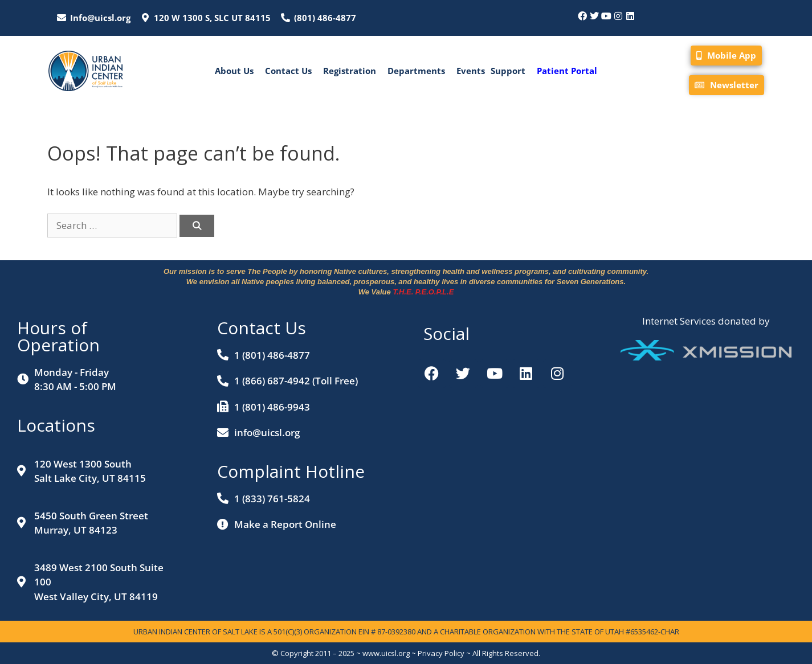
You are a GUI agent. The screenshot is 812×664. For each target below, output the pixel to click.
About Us (234, 71)
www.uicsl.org (386, 653)
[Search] (197, 226)
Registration (350, 71)
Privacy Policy (441, 653)
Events (471, 71)
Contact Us (288, 71)
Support (508, 71)
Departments (416, 71)
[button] (237, 71)
